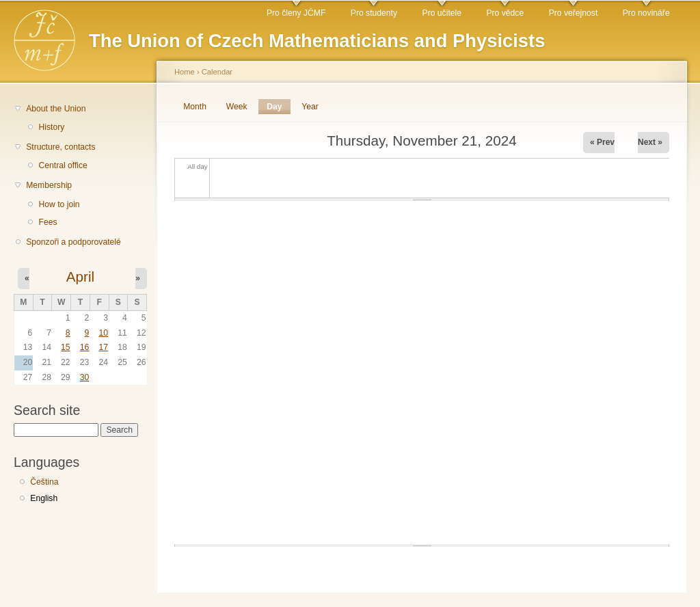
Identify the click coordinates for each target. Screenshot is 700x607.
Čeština (44, 482)
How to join (59, 204)
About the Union (56, 109)
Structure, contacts (60, 147)
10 (103, 333)
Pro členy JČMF (296, 13)
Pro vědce (505, 13)
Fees (48, 222)
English (44, 498)
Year (310, 107)
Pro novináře (646, 13)
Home (185, 72)
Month (195, 107)
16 (85, 347)
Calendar (217, 72)
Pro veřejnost (574, 13)
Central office (63, 165)
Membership (49, 185)
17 (103, 347)
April (80, 276)
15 (66, 347)
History (51, 127)
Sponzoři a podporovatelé (73, 242)
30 (85, 377)
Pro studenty (374, 13)
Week (237, 107)
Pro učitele (442, 13)
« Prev (602, 142)
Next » (650, 142)
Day (278, 107)
